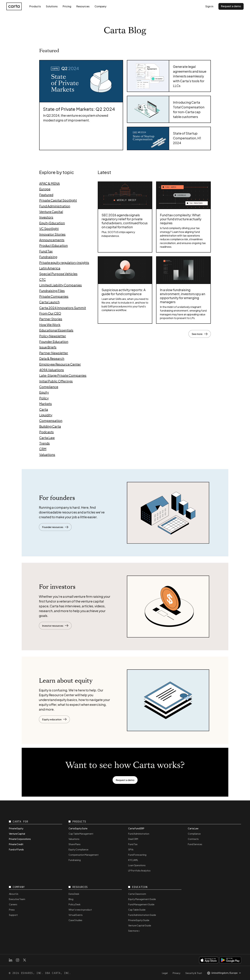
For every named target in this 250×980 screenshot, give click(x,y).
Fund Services (195, 844)
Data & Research (52, 358)
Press (12, 910)
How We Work (50, 325)
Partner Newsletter (54, 353)
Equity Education (52, 223)
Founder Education (54, 341)
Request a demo (231, 6)
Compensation (51, 420)
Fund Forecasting (137, 855)
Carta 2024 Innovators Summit (63, 308)
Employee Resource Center (60, 364)
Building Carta (50, 426)
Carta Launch (49, 302)
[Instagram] (18, 960)
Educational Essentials (56, 330)
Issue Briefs (48, 347)
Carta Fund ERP (136, 828)
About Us (14, 894)
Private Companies (54, 296)
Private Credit (16, 844)
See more (200, 334)
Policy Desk (75, 904)
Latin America (50, 268)
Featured (46, 195)
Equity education (54, 719)
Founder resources (55, 527)
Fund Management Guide (141, 904)
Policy (44, 398)
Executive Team (17, 899)
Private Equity (16, 828)
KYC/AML (133, 860)
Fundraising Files (52, 291)
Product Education (53, 245)
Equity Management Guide (142, 899)
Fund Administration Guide (142, 915)
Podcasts (46, 432)
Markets (46, 404)
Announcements (52, 240)
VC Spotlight (49, 228)
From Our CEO (50, 313)
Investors (46, 217)
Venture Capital (51, 212)
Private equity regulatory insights (64, 262)
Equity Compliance (78, 849)
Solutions (52, 6)
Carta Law (47, 438)
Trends (44, 443)
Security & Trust (194, 973)
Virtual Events (76, 915)
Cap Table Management (81, 834)
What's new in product (80, 910)
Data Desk (74, 894)
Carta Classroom (137, 894)
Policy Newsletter (53, 336)
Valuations (47, 454)
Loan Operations (137, 865)
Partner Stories (51, 319)
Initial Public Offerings (56, 381)
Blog (71, 899)
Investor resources (55, 626)
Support (13, 915)
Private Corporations (20, 839)
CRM (43, 449)
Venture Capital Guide (140, 925)
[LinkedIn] (11, 960)
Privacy (176, 973)
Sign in (209, 6)
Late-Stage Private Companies (63, 375)
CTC (42, 279)
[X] (25, 960)
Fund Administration (55, 206)
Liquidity (46, 415)
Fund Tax (46, 251)
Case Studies (75, 920)
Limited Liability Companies (61, 285)
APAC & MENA (50, 183)
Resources (83, 6)
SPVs (131, 849)
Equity (44, 392)
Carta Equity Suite (78, 828)
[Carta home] (14, 6)
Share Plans (75, 844)
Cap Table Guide (137, 910)
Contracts (193, 839)
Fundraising (48, 257)
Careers (13, 904)
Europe (45, 189)
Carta (44, 409)
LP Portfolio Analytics (139, 871)
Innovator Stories (52, 234)
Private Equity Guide (139, 920)
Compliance (49, 387)
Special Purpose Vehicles (58, 274)
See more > (134, 931)
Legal (165, 973)
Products (35, 6)
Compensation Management (84, 855)
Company (100, 6)
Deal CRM (133, 839)
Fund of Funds (16, 849)
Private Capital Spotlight (58, 200)
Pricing (67, 6)
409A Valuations (52, 370)
